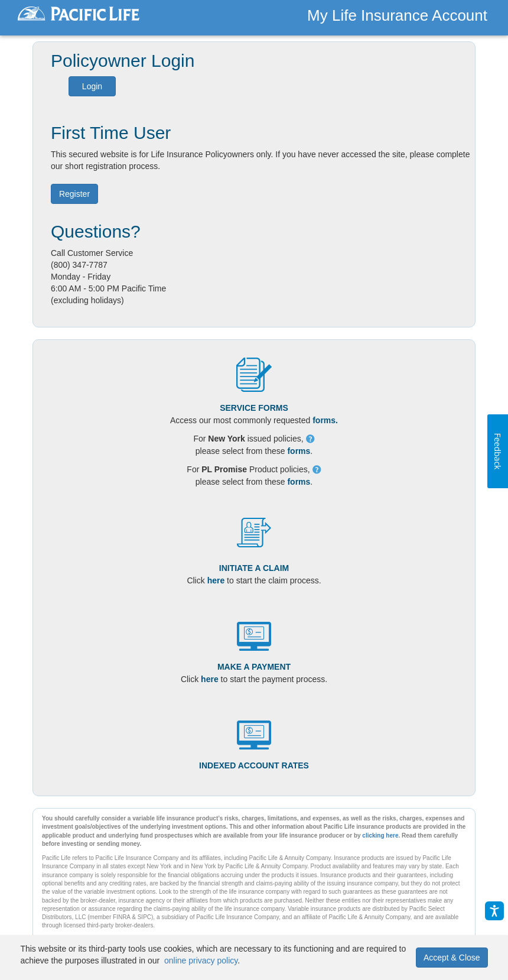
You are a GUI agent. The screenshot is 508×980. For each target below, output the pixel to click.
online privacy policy (201, 960)
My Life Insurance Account (397, 15)
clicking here (380, 835)
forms (299, 451)
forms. (325, 420)
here (216, 580)
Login (92, 86)
